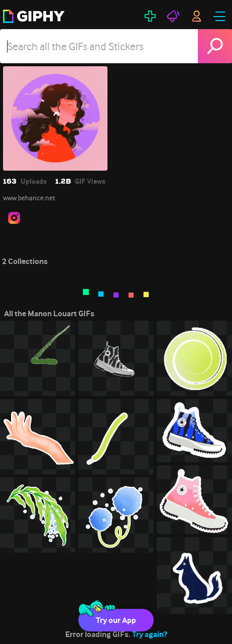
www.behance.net (29, 198)
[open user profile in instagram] (14, 218)
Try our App (116, 620)
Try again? (150, 634)
